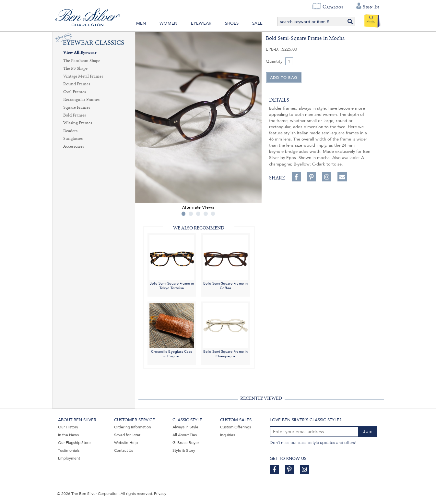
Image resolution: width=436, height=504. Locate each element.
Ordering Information (133, 427)
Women (168, 23)
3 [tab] (198, 214)
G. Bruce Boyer (186, 443)
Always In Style (185, 427)
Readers (70, 131)
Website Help (126, 443)
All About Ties (185, 435)
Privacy (160, 494)
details (279, 100)
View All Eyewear (80, 53)
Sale (257, 23)
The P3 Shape (75, 68)
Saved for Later (127, 435)
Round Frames (77, 84)
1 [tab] (184, 214)
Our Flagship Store (74, 443)
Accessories (74, 146)
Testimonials (69, 450)
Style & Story (184, 450)
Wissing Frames (78, 123)
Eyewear (201, 23)
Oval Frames (75, 92)
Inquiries (228, 435)
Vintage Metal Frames (83, 76)
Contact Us (124, 450)
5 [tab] (213, 214)
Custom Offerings (236, 427)
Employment (69, 458)
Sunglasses (73, 139)
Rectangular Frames (81, 100)
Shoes (232, 23)
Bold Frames (75, 115)
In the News (68, 435)
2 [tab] (191, 214)
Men (141, 23)
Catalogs (333, 7)
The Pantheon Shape (82, 61)
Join (368, 431)
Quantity (274, 61)
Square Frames (77, 107)
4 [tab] (206, 214)
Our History (68, 427)
